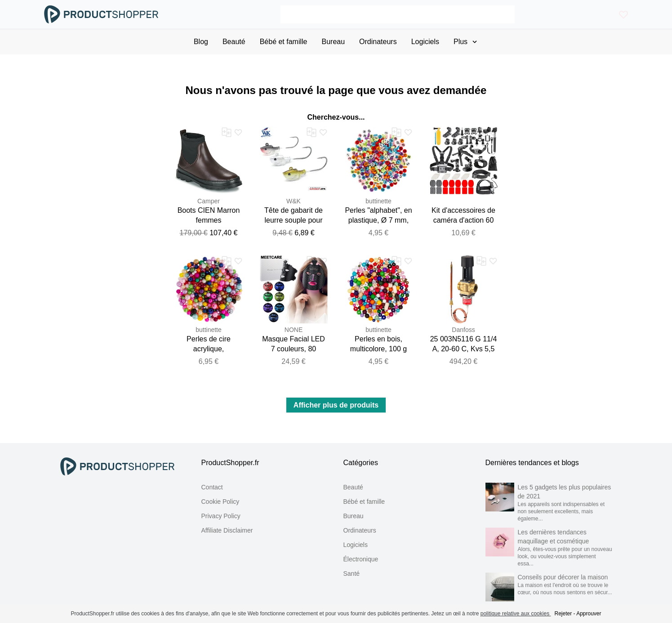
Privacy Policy (221, 516)
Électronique (361, 559)
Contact (212, 487)
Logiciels (356, 545)
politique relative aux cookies (516, 614)
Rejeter (563, 614)
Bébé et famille (364, 502)
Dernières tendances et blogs (532, 463)
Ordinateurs (360, 530)
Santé (352, 574)
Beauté (353, 487)
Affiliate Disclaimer (227, 530)
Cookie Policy (220, 502)
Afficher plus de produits (336, 405)
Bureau (354, 516)
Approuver (589, 614)
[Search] (398, 14)
